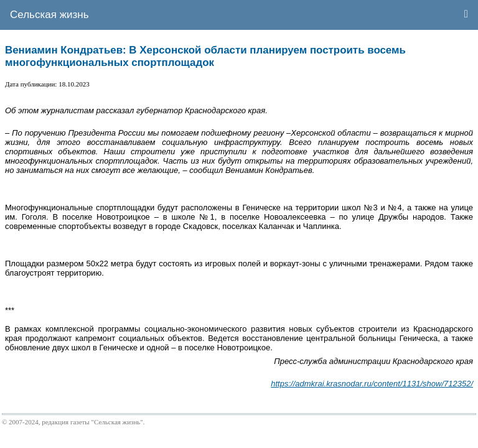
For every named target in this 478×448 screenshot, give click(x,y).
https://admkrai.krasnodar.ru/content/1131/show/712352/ (372, 384)
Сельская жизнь (49, 15)
